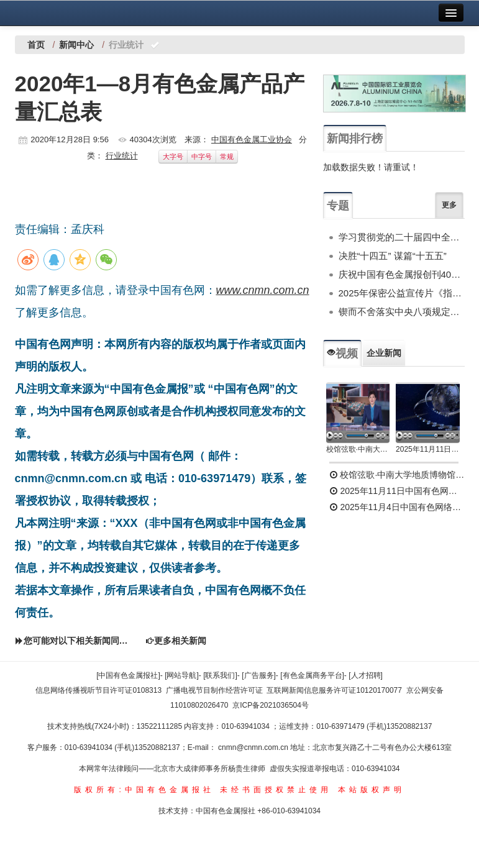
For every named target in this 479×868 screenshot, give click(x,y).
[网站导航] (182, 675)
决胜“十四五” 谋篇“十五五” (393, 256)
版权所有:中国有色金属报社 (144, 790)
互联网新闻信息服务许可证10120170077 (334, 690)
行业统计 (122, 156)
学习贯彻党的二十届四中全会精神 (402, 237)
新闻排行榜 (355, 139)
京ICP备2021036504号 (271, 705)
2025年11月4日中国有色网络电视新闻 (397, 507)
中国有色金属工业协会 (252, 139)
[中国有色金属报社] (128, 675)
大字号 (173, 157)
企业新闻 (384, 353)
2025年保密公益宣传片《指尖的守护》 (402, 293)
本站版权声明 (372, 790)
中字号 (202, 157)
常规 (227, 157)
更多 (449, 205)
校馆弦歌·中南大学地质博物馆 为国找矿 (397, 475)
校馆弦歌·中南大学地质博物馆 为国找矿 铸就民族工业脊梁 (358, 449)
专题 (338, 206)
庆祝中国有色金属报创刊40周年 (402, 274)
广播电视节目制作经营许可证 (214, 690)
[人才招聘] (366, 675)
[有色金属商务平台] (312, 675)
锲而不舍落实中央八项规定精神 (402, 312)
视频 (342, 354)
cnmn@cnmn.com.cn (254, 747)
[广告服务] (259, 675)
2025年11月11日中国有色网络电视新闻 (428, 449)
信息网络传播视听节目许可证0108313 (98, 690)
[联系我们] (220, 675)
